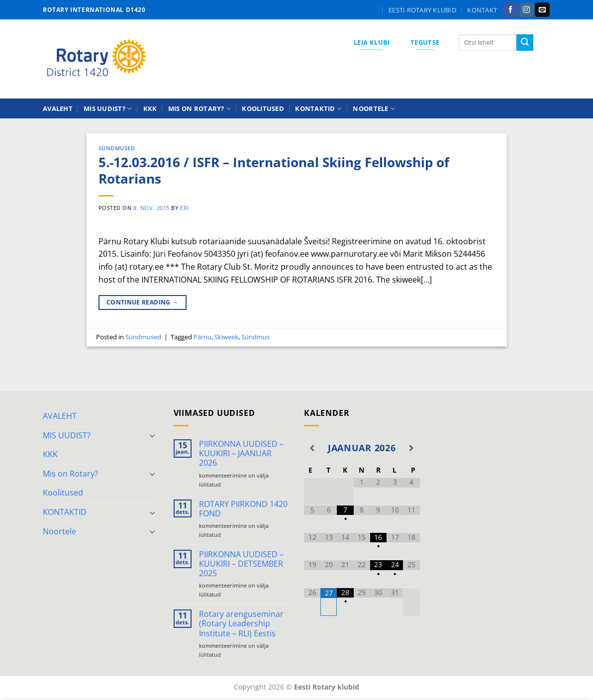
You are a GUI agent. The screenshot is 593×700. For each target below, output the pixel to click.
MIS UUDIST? (108, 109)
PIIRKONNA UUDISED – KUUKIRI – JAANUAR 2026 (241, 454)
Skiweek (226, 337)
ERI (185, 208)
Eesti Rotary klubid (422, 10)
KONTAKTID (318, 109)
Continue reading (143, 302)
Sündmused (117, 148)
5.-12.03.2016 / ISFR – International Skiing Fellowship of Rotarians (274, 171)
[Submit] (525, 43)
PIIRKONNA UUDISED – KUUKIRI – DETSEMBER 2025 (241, 564)
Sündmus (255, 337)
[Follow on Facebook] (511, 10)
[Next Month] (411, 448)
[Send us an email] (542, 10)
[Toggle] (153, 435)
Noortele (374, 109)
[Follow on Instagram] (527, 10)
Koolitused (263, 108)
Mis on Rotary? (199, 109)
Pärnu (202, 337)
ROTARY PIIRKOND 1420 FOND (243, 509)
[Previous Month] (312, 448)
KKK (150, 108)
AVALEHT (58, 108)
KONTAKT (482, 10)
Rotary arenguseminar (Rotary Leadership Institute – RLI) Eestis (241, 624)
